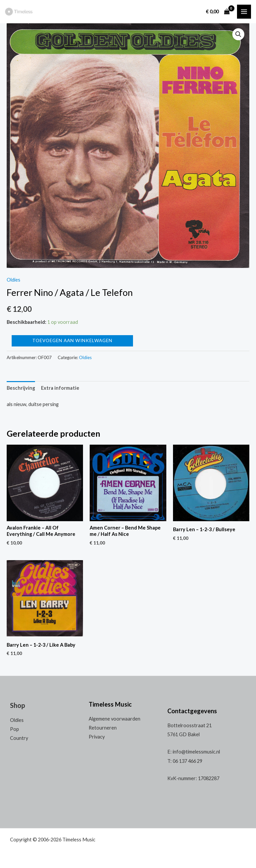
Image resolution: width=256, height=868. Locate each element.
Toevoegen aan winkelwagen (72, 340)
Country (19, 738)
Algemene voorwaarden (114, 719)
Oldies (13, 280)
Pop (14, 729)
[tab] (21, 388)
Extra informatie (60, 388)
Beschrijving (21, 388)
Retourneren (103, 728)
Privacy (97, 737)
